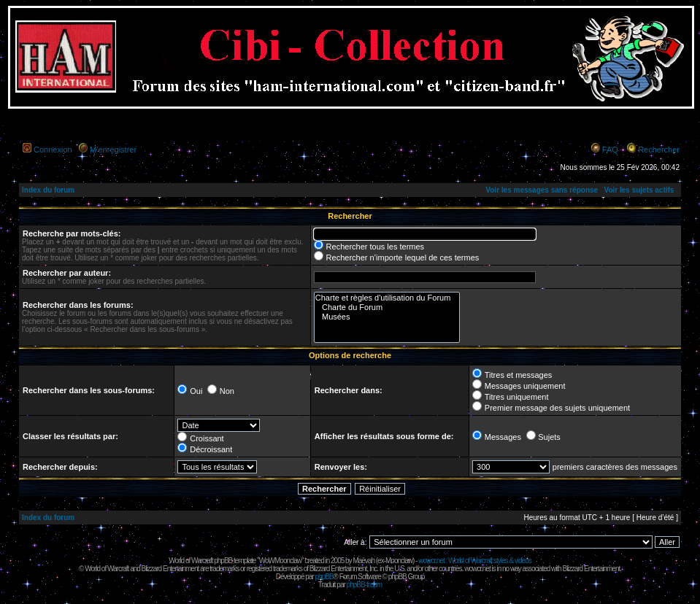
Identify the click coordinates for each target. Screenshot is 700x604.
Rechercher (659, 150)
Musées (387, 317)
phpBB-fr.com (365, 585)
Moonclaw (399, 561)
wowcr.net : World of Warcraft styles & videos (475, 561)
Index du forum (48, 190)
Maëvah (364, 561)
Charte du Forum (387, 307)
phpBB (324, 577)
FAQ (610, 150)
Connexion (53, 150)
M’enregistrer (113, 150)
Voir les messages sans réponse (542, 190)
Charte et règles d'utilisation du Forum (387, 298)
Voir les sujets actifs (639, 190)
